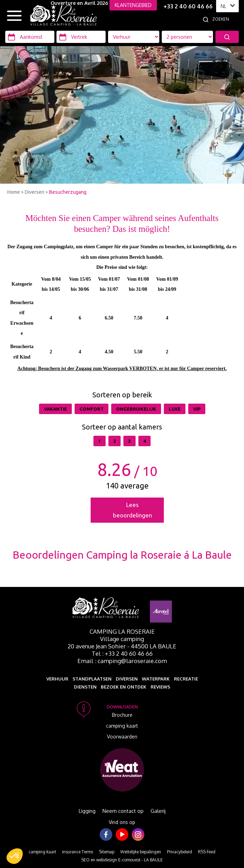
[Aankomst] (30, 37)
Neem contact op (123, 811)
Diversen (35, 192)
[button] (15, 856)
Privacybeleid (180, 852)
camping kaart (122, 726)
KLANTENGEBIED (133, 5)
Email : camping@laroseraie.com (122, 661)
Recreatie (186, 679)
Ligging (87, 811)
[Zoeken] (228, 19)
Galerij (158, 811)
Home (14, 192)
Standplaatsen (92, 679)
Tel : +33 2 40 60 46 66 (122, 653)
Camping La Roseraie (122, 631)
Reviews (160, 687)
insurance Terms (78, 852)
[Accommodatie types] (187, 37)
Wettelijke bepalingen (141, 852)
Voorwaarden (122, 737)
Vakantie (55, 409)
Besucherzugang (68, 192)
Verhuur (57, 679)
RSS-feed (207, 852)
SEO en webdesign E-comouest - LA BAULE (122, 860)
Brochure (122, 715)
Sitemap (107, 852)
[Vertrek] (81, 37)
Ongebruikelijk (136, 409)
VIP (197, 409)
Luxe (175, 409)
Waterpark (156, 679)
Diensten (85, 687)
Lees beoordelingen (132, 510)
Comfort (91, 409)
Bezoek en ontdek (124, 687)
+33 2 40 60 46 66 (188, 6)
